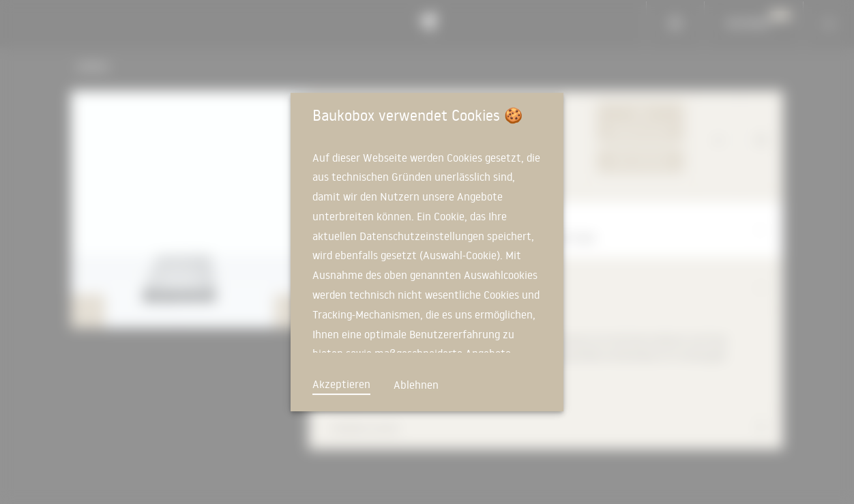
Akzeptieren (341, 384)
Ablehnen (416, 385)
